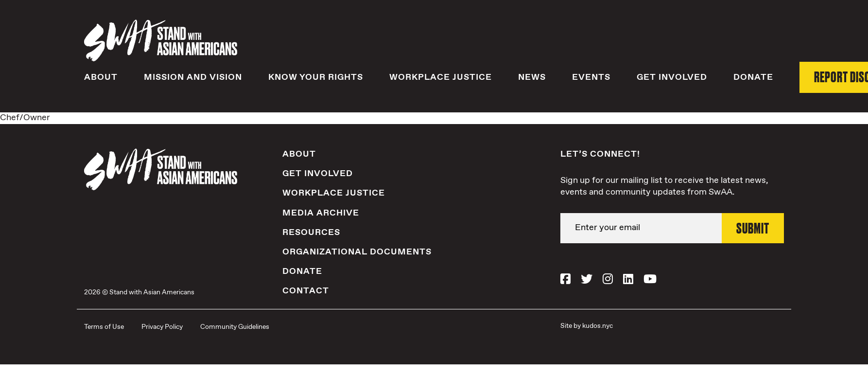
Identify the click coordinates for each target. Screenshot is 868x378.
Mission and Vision (193, 77)
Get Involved (672, 77)
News (532, 77)
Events (591, 77)
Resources (311, 233)
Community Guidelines (235, 327)
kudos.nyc (598, 326)
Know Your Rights (316, 77)
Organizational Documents (357, 252)
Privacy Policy (162, 327)
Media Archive (321, 213)
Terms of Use (104, 327)
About (101, 77)
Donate (753, 77)
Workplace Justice (441, 77)
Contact (306, 291)
